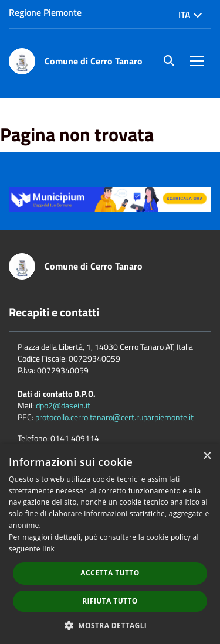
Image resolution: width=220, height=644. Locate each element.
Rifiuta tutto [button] (110, 601)
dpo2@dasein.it (63, 405)
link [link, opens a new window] (48, 549)
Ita (190, 15)
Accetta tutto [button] (110, 573)
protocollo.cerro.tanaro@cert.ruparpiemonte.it (114, 417)
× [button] (207, 456)
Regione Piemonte (45, 12)
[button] (110, 625)
